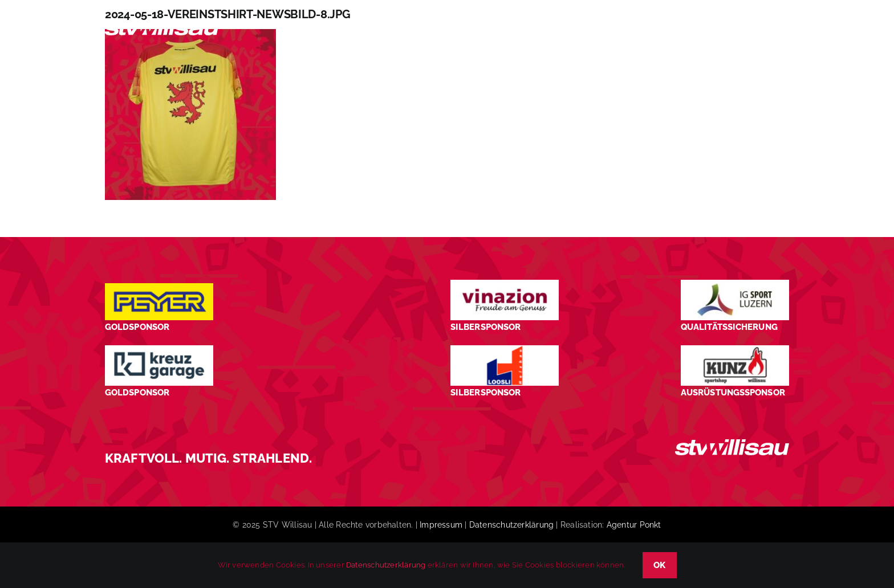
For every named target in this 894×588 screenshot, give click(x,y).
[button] (769, 30)
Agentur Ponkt (634, 525)
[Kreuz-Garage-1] (159, 350)
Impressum (441, 525)
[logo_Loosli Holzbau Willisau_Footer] (505, 350)
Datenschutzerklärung (511, 525)
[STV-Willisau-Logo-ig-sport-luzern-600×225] (735, 284)
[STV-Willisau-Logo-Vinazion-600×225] (505, 284)
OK (660, 565)
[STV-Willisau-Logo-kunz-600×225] (735, 350)
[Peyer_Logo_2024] (159, 287)
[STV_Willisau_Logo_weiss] (732, 444)
